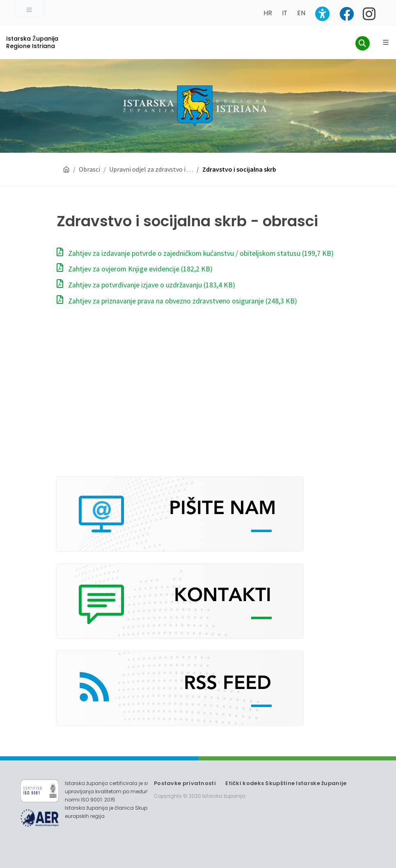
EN (301, 13)
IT (285, 13)
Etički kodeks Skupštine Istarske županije (286, 783)
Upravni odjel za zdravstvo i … (151, 169)
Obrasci (89, 169)
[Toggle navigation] (29, 9)
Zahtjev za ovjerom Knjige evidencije (135, 269)
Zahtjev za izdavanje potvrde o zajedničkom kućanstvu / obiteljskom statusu (195, 253)
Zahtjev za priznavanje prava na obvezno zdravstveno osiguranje (177, 301)
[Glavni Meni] (386, 42)
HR (268, 13)
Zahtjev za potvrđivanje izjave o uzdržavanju (146, 285)
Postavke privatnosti (185, 783)
